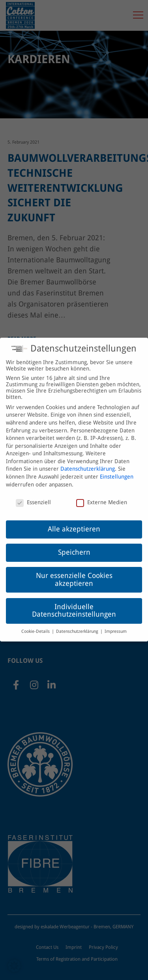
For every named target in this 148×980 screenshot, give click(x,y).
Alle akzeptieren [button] (74, 521)
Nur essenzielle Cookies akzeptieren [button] (74, 571)
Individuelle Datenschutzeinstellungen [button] (74, 602)
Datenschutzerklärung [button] (78, 623)
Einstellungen (117, 468)
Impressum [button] (116, 623)
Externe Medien (102, 494)
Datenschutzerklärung (88, 460)
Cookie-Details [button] (36, 623)
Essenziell (33, 494)
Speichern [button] (74, 544)
